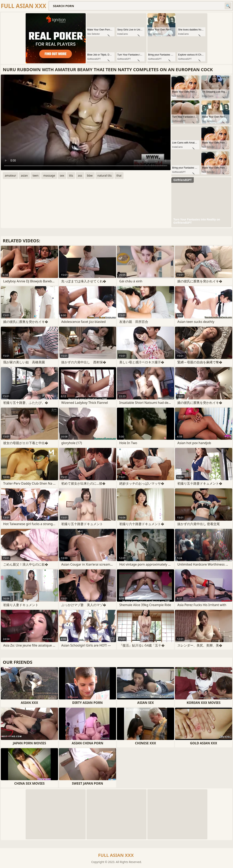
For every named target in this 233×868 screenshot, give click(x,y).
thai (119, 175)
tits (71, 175)
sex (62, 175)
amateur (10, 175)
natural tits (105, 175)
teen (36, 175)
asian (24, 175)
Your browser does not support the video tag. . (86, 122)
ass (80, 175)
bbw (90, 175)
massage (49, 175)
